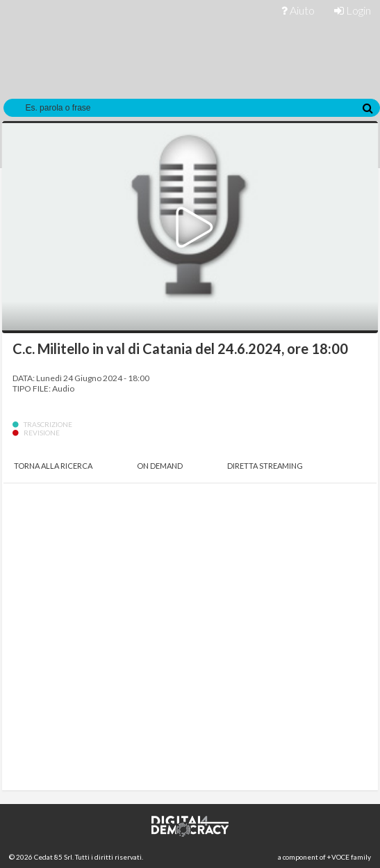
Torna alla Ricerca (53, 466)
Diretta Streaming (265, 466)
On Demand (160, 466)
